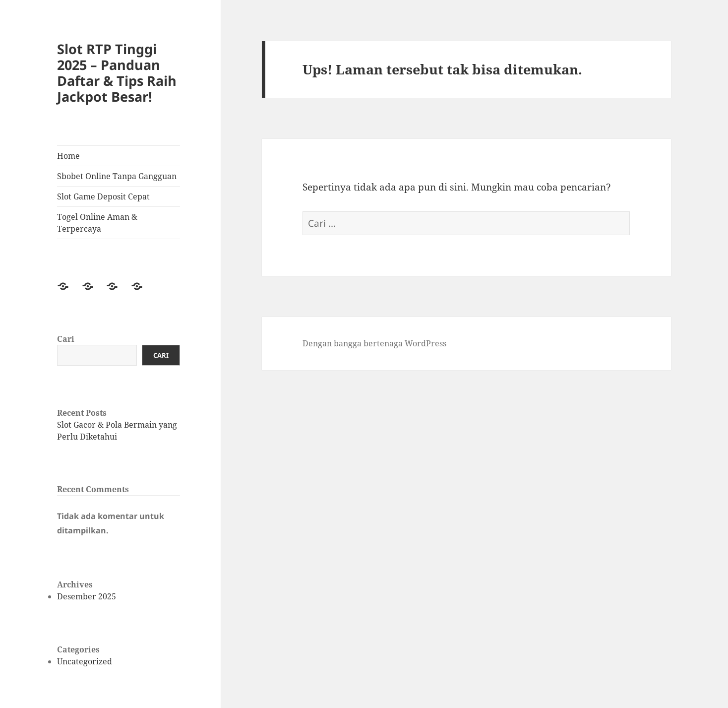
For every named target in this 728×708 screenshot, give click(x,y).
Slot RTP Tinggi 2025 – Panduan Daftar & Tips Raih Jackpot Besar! (117, 73)
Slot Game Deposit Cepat (103, 196)
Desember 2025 (87, 596)
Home (68, 156)
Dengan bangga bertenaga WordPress (374, 343)
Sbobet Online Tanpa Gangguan (117, 176)
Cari (66, 339)
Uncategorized (85, 661)
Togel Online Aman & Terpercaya (97, 223)
